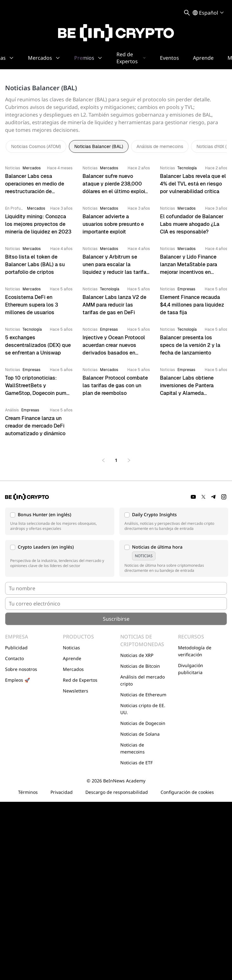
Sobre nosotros (21, 669)
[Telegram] (214, 497)
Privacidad (62, 792)
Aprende (72, 658)
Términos (28, 792)
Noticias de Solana (140, 734)
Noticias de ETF (136, 763)
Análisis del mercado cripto (143, 680)
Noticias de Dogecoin (143, 723)
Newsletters (76, 691)
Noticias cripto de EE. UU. (143, 709)
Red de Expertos (80, 680)
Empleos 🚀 (17, 680)
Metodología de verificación (195, 651)
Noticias (71, 648)
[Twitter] (203, 497)
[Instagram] (224, 497)
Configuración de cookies (187, 792)
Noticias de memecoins (133, 748)
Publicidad (16, 648)
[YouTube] (193, 497)
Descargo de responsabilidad (117, 792)
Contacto (14, 658)
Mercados (73, 669)
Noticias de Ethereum (143, 695)
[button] (60, 521)
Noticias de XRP (137, 655)
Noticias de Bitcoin (140, 666)
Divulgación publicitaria (191, 669)
